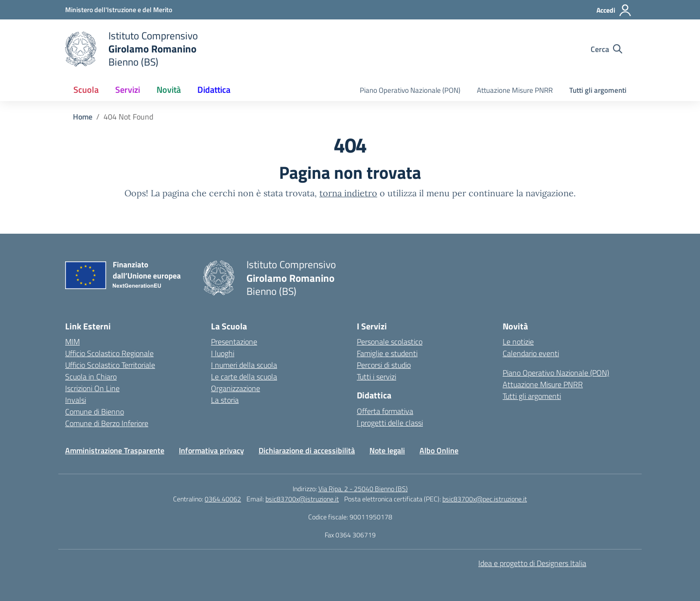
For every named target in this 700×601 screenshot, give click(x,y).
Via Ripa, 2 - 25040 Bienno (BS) (363, 489)
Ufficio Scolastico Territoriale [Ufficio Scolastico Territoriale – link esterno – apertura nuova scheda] (110, 365)
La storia (225, 400)
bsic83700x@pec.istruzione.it (485, 499)
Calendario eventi (531, 353)
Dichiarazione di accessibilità (307, 450)
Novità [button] (169, 90)
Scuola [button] (86, 90)
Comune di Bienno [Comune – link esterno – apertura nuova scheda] (95, 412)
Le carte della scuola (244, 377)
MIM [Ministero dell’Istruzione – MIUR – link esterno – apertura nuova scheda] (72, 342)
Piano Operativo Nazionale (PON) (410, 90)
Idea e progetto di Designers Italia (532, 563)
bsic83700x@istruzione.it (302, 499)
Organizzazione (236, 388)
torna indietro (348, 193)
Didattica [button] (214, 90)
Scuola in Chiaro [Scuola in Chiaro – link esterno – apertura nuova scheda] (91, 377)
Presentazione (234, 342)
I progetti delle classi (390, 423)
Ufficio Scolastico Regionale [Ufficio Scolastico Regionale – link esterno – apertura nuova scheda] (109, 353)
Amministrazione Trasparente (115, 450)
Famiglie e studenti (387, 353)
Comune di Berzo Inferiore (107, 423)
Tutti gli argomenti (598, 90)
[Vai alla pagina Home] (83, 117)
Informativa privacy (211, 450)
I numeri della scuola (244, 365)
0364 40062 (223, 499)
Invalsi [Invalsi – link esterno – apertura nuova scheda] (76, 400)
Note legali (387, 450)
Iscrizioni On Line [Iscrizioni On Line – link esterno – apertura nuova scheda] (92, 388)
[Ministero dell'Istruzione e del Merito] (119, 9)
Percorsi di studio (384, 365)
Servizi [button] (128, 90)
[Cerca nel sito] (606, 49)
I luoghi (223, 353)
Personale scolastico (390, 342)
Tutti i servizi (376, 377)
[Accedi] (614, 10)
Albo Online (439, 450)
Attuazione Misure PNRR (515, 90)
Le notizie (518, 342)
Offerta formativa (385, 411)
